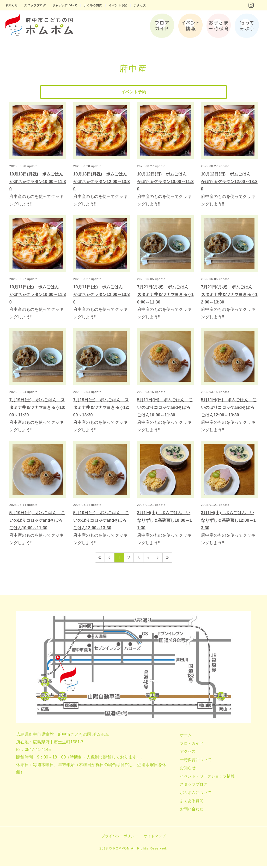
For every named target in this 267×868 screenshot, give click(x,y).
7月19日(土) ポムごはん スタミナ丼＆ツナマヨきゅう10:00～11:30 (37, 409)
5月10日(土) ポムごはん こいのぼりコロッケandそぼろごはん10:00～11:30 (37, 522)
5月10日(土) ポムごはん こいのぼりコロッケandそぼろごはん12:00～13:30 (101, 522)
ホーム (186, 737)
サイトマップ (155, 838)
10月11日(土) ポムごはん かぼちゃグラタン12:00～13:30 (102, 297)
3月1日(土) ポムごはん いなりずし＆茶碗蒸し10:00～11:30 (165, 522)
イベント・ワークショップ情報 (207, 778)
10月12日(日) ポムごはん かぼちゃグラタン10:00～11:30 (165, 184)
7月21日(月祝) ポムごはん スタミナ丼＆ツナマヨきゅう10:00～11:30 (165, 297)
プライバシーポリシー (120, 838)
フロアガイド (192, 745)
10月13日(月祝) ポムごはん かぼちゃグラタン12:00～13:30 (102, 184)
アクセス (188, 754)
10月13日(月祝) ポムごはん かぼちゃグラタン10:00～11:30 (38, 184)
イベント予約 (133, 93)
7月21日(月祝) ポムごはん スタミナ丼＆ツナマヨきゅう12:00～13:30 (229, 297)
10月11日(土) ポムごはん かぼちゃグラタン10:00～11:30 (38, 297)
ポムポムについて (196, 795)
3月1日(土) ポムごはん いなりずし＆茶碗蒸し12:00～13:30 (228, 522)
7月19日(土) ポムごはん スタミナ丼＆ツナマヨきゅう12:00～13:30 (101, 409)
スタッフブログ (194, 787)
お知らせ (188, 770)
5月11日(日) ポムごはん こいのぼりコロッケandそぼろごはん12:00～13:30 (229, 409)
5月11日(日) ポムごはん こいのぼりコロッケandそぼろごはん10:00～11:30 (165, 409)
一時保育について (196, 762)
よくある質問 (192, 803)
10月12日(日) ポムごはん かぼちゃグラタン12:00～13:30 (229, 184)
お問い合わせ (192, 811)
